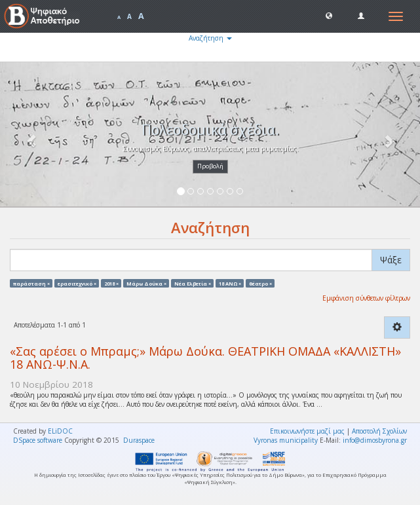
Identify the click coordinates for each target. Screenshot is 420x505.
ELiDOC (60, 431)
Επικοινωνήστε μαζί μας (307, 431)
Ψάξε (391, 260)
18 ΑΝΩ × (230, 283)
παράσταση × (31, 283)
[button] (329, 15)
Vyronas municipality (286, 440)
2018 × (111, 283)
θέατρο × (260, 283)
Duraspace (139, 440)
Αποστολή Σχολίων (379, 431)
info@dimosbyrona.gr (375, 440)
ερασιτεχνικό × (77, 283)
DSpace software (38, 440)
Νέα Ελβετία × (193, 283)
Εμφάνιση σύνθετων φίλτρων (366, 298)
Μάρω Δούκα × (146, 283)
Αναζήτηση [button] (210, 38)
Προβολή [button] (210, 166)
